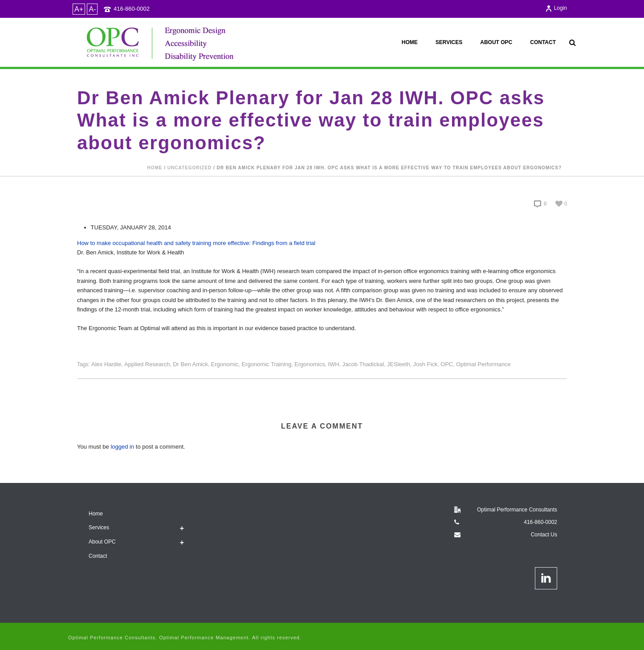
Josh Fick (425, 364)
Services (449, 42)
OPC (447, 364)
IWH (333, 364)
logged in (122, 447)
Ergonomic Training (266, 364)
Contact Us (544, 535)
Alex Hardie (106, 364)
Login (556, 8)
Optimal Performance (483, 364)
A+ (79, 9)
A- (92, 9)
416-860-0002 (132, 9)
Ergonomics (310, 364)
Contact (543, 42)
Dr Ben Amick (190, 364)
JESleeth (399, 364)
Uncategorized (190, 168)
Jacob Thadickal (363, 364)
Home (410, 42)
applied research (147, 364)
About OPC (496, 42)
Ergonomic (225, 364)
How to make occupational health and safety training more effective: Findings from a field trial (196, 243)
